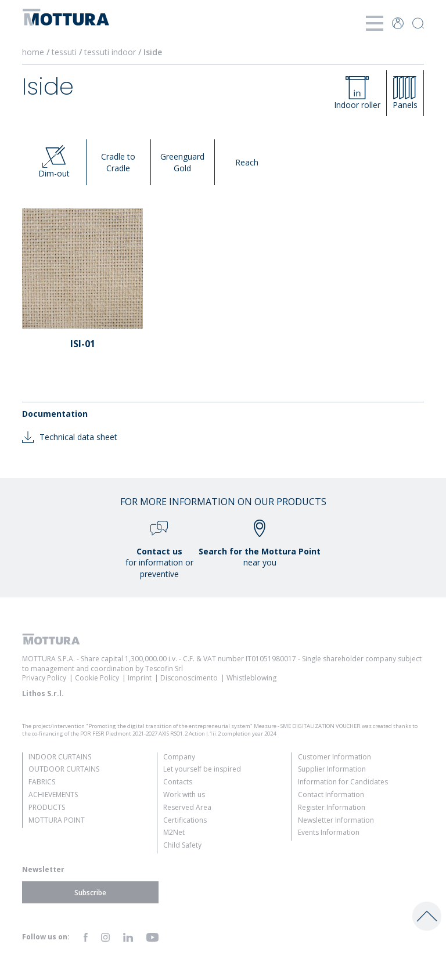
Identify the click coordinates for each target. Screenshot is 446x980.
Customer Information (334, 757)
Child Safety (182, 845)
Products (47, 807)
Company (179, 757)
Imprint (140, 678)
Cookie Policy (97, 678)
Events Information (329, 832)
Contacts (178, 782)
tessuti (65, 52)
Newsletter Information (336, 820)
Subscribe (90, 892)
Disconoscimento (189, 678)
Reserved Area (187, 807)
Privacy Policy (44, 678)
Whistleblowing (251, 678)
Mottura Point (57, 820)
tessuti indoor (111, 52)
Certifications (185, 820)
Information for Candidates (343, 782)
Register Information (332, 807)
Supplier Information (332, 769)
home (33, 52)
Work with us (184, 795)
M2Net (174, 832)
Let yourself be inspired (202, 769)
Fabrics (42, 782)
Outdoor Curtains (64, 769)
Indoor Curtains (60, 757)
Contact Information (331, 795)
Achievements (53, 795)
